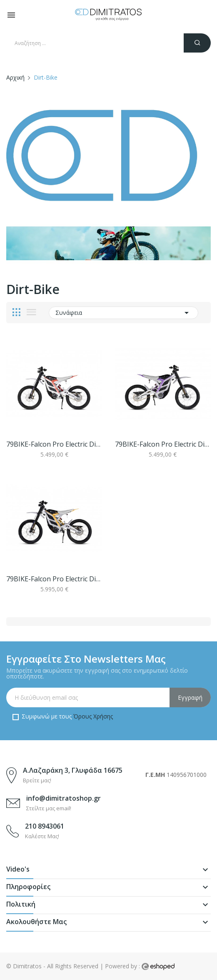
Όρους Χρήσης (93, 716)
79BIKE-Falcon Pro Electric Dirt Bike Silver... (54, 444)
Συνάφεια (123, 313)
